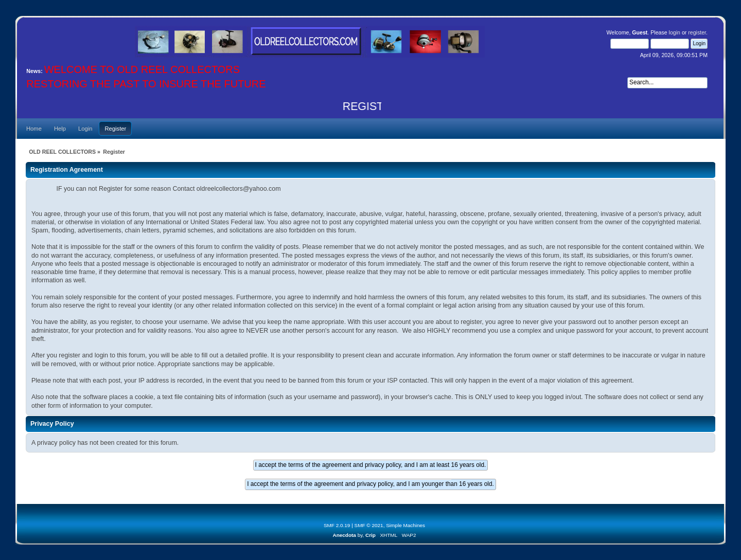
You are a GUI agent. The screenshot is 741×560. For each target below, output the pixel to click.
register (697, 32)
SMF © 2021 (369, 525)
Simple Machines (405, 525)
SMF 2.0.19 (337, 525)
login (675, 32)
